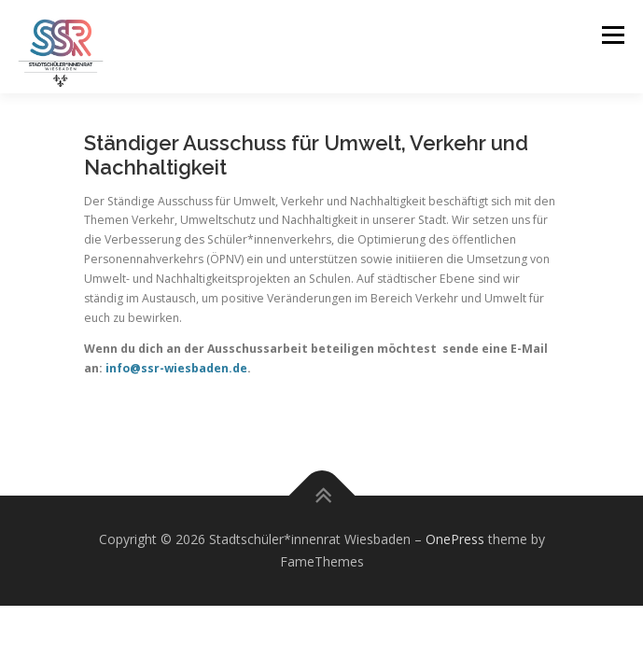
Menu (612, 35)
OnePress (455, 539)
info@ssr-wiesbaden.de (176, 368)
